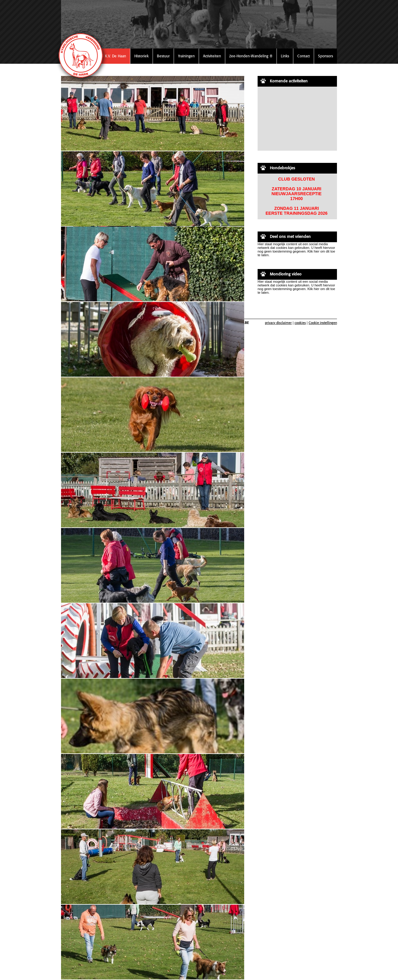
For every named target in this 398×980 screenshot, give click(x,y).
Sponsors (326, 56)
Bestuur (163, 56)
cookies (300, 323)
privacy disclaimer (278, 323)
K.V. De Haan (116, 56)
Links (285, 56)
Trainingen (186, 56)
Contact (304, 56)
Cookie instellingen (323, 323)
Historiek (141, 56)
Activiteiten (212, 56)
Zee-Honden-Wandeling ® (251, 56)
